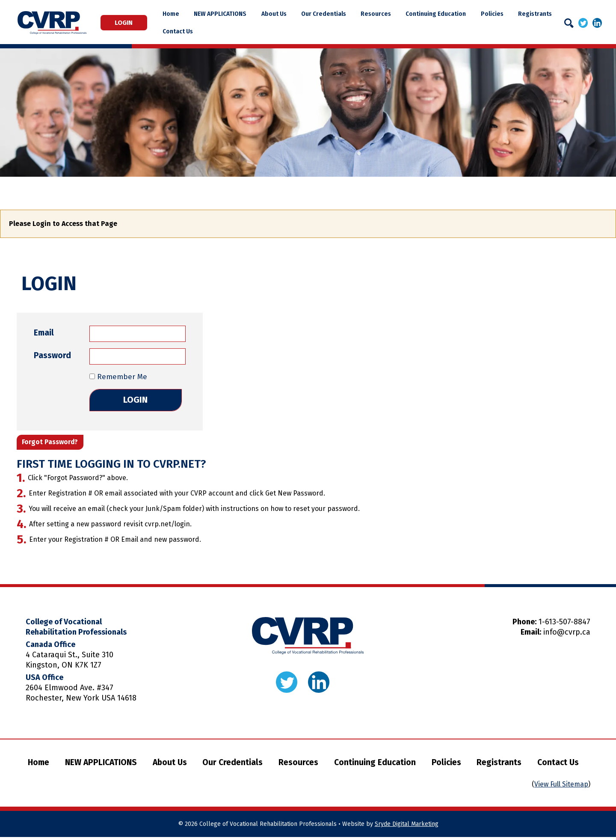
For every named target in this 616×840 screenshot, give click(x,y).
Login (131, 23)
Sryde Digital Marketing (407, 827)
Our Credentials (331, 14)
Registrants (533, 14)
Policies (493, 14)
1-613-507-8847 (564, 625)
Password (52, 355)
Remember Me (118, 377)
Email (44, 333)
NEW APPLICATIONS (232, 14)
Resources (381, 14)
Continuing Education (439, 14)
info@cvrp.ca (567, 635)
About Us (284, 14)
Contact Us (193, 31)
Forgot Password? (52, 444)
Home (186, 14)
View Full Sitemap (561, 787)
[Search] (569, 23)
